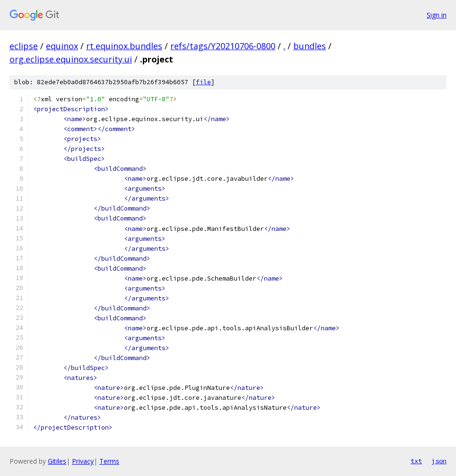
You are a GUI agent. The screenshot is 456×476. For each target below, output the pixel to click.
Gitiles (57, 461)
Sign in (437, 15)
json (439, 461)
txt (416, 461)
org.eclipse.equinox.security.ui (71, 59)
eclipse (24, 46)
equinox (62, 46)
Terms (109, 461)
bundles (310, 46)
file (203, 82)
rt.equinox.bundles (124, 46)
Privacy (83, 461)
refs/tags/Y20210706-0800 (223, 46)
